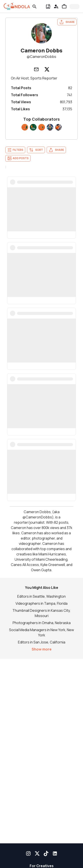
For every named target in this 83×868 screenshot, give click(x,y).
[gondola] (17, 6)
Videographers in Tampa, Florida (41, 603)
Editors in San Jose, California (42, 642)
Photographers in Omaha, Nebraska (42, 623)
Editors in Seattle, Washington (41, 596)
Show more (42, 649)
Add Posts (18, 158)
